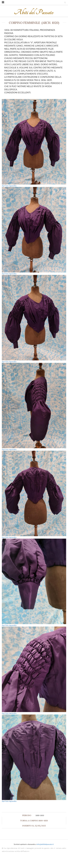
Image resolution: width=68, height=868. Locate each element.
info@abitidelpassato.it (45, 844)
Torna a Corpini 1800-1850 (34, 821)
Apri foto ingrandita (9, 186)
